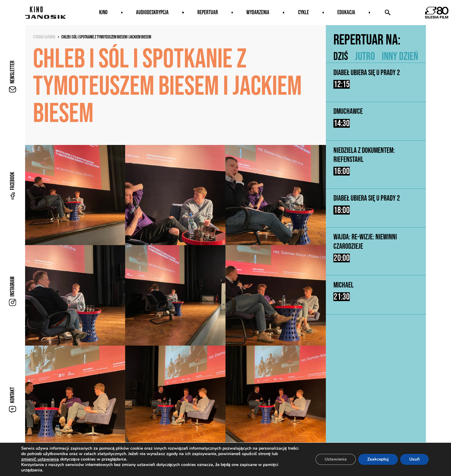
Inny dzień (400, 56)
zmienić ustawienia (40, 459)
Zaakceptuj (378, 459)
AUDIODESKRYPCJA (152, 12)
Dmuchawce (348, 111)
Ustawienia (336, 459)
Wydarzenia (258, 12)
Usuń (414, 459)
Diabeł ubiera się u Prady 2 (367, 72)
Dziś (341, 56)
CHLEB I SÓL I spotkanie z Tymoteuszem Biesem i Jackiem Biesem (106, 37)
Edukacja (346, 12)
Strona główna (44, 37)
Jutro (365, 56)
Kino (103, 12)
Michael (344, 286)
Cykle (303, 12)
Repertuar (208, 12)
